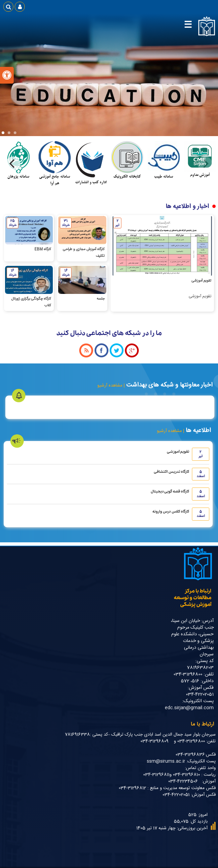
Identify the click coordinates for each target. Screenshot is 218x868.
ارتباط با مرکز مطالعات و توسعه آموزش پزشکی (193, 598)
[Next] (13, 164)
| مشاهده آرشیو (111, 386)
